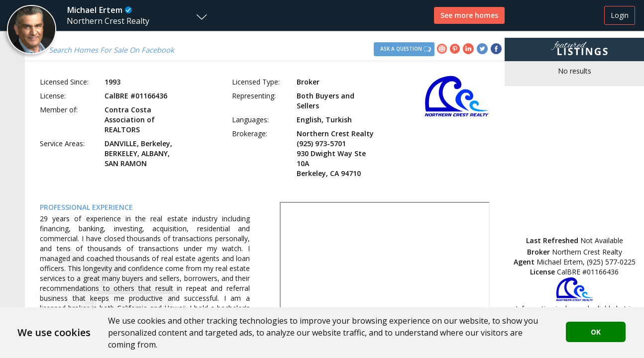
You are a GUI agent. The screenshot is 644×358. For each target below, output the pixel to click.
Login (620, 15)
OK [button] (596, 332)
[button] (106, 15)
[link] (443, 50)
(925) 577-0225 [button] (611, 262)
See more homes (469, 15)
